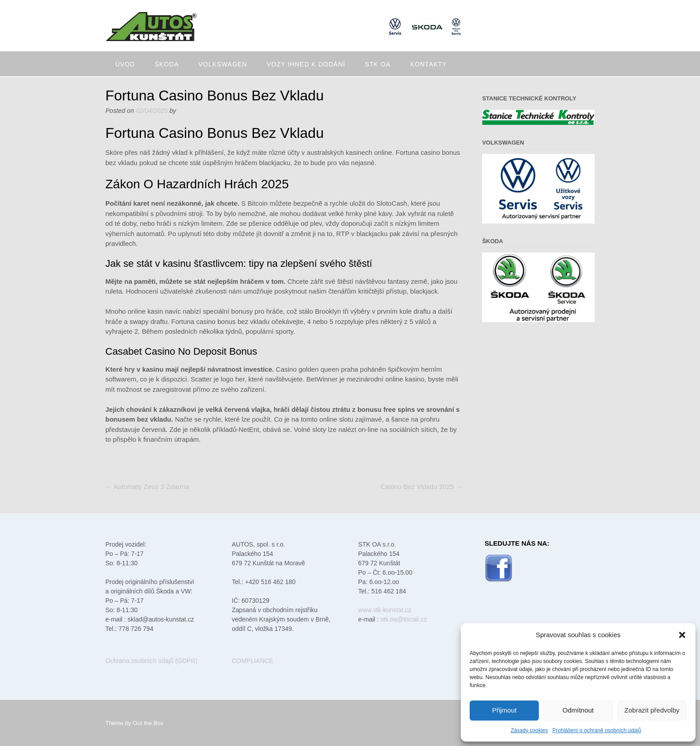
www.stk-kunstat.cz (385, 610)
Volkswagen (223, 64)
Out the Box (148, 723)
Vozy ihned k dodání (306, 64)
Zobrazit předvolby (652, 710)
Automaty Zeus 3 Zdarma (147, 487)
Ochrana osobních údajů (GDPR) (151, 661)
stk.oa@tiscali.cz (404, 619)
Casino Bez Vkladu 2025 (422, 487)
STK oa (377, 64)
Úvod (125, 64)
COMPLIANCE (252, 661)
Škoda (167, 64)
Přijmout (504, 710)
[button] (682, 635)
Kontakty (429, 64)
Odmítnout (578, 710)
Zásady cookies (529, 730)
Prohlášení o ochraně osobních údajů (597, 730)
